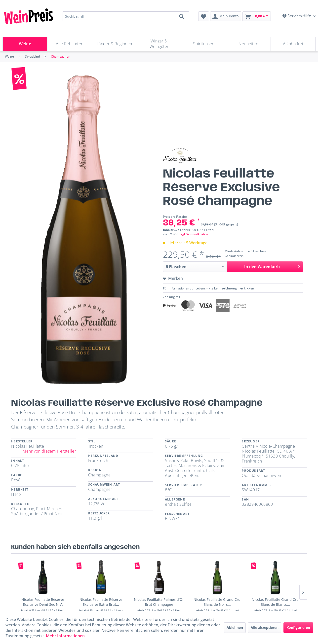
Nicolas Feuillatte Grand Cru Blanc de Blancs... (275, 602)
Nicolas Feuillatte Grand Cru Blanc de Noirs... (217, 602)
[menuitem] (204, 16)
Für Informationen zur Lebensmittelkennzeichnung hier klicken (209, 288)
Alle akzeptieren (265, 627)
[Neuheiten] (248, 44)
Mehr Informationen (65, 636)
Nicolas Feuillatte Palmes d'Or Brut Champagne (159, 602)
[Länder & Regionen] (114, 44)
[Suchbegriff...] (126, 16)
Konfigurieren (298, 627)
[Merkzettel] (204, 16)
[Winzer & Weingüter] (159, 44)
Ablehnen (235, 627)
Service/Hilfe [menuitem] (297, 16)
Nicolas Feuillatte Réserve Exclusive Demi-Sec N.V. (43, 602)
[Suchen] (182, 16)
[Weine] (25, 44)
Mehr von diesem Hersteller (49, 451)
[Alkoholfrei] (293, 44)
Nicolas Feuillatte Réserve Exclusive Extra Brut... (101, 602)
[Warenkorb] (257, 16)
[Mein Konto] (226, 16)
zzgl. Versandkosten (194, 234)
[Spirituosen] (204, 44)
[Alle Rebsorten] (70, 44)
